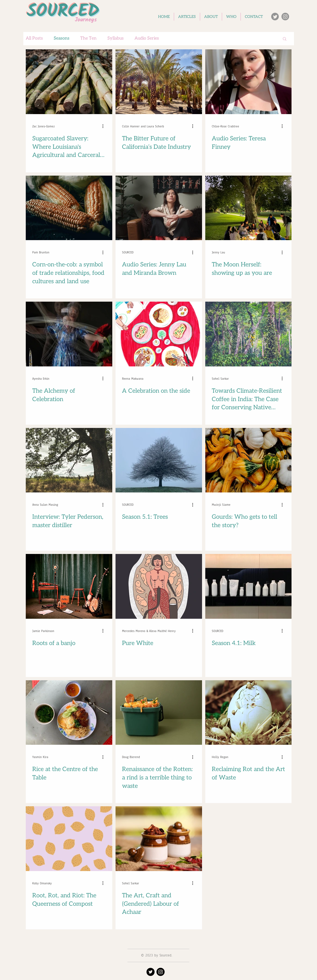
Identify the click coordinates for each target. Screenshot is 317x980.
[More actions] (105, 126)
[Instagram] (285, 17)
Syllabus (116, 38)
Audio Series (147, 38)
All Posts (34, 38)
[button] (285, 39)
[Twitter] (275, 17)
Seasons (62, 38)
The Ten (88, 38)
